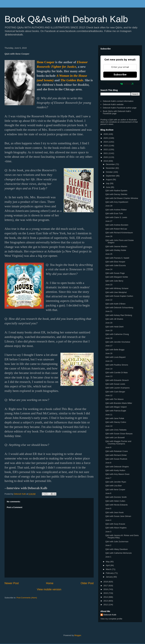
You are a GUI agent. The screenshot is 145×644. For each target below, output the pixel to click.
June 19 (109, 330)
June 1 (108, 557)
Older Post (87, 583)
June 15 (109, 361)
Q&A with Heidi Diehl (114, 327)
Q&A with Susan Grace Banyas (119, 434)
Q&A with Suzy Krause (115, 524)
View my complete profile (111, 619)
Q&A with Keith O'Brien (115, 304)
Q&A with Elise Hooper (115, 262)
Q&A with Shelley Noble (116, 250)
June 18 (109, 338)
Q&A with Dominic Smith (116, 497)
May (108, 562)
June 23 (109, 285)
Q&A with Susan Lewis (115, 384)
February (110, 573)
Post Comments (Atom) (27, 598)
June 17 (109, 346)
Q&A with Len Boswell (115, 438)
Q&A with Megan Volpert (116, 407)
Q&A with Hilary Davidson (116, 549)
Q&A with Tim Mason (114, 399)
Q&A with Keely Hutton (115, 470)
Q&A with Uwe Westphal (116, 292)
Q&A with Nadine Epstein (116, 191)
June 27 (109, 221)
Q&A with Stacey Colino (116, 422)
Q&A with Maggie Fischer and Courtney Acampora (118, 442)
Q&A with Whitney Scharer (117, 288)
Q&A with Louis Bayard (115, 357)
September (111, 176)
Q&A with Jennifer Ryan (116, 482)
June (108, 187)
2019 (106, 161)
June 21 (109, 311)
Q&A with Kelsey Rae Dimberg (119, 315)
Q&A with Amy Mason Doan (117, 474)
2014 (106, 597)
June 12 (109, 395)
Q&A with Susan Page (115, 273)
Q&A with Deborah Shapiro (117, 467)
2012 (106, 605)
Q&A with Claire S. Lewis (116, 217)
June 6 (108, 493)
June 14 (109, 369)
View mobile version (49, 589)
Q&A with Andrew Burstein (117, 225)
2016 (106, 589)
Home (50, 583)
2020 (106, 157)
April (108, 565)
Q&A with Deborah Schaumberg (119, 308)
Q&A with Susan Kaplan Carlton (119, 296)
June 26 (109, 236)
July (108, 183)
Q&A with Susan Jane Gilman (118, 516)
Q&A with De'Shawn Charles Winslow (122, 198)
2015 (106, 593)
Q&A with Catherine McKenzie (118, 553)
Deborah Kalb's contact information (118, 101)
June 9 (108, 447)
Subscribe (120, 75)
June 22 (109, 300)
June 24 (109, 269)
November (111, 168)
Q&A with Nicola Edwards (116, 505)
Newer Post (12, 583)
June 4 (108, 520)
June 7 (108, 478)
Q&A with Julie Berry (114, 281)
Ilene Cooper (46, 62)
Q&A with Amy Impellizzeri (117, 202)
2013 (106, 601)
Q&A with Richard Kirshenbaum (119, 233)
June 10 (109, 426)
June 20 (109, 323)
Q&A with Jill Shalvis (114, 319)
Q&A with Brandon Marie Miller (119, 403)
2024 (106, 142)
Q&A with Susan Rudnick (116, 459)
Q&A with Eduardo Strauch (117, 380)
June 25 (109, 254)
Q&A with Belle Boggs (115, 350)
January (110, 577)
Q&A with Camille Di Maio (116, 373)
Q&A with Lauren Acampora (117, 388)
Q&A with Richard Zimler (116, 455)
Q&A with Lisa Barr (114, 486)
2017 (106, 586)
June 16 (109, 353)
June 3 (108, 532)
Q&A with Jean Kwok (114, 512)
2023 (106, 146)
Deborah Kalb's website (113, 104)
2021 (106, 153)
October (110, 172)
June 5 (108, 509)
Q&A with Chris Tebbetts (116, 430)
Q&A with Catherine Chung (117, 334)
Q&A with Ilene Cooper (115, 490)
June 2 (108, 545)
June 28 (109, 206)
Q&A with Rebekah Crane (116, 451)
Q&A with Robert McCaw (116, 229)
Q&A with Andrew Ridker (116, 210)
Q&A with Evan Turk (114, 213)
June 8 (108, 463)
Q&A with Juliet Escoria (115, 265)
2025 (106, 138)
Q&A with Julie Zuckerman (117, 542)
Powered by (120, 84)
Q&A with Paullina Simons (117, 365)
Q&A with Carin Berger (115, 392)
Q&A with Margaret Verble (117, 277)
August (109, 180)
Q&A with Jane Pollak (115, 418)
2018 (106, 582)
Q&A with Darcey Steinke (116, 194)
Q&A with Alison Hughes (116, 528)
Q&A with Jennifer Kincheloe (118, 342)
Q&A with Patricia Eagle (116, 411)
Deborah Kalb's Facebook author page (120, 108)
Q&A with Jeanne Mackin (116, 246)
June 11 (109, 415)
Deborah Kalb (110, 615)
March (109, 569)
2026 (106, 134)
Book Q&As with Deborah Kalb (66, 19)
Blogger (78, 635)
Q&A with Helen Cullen (115, 501)
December (111, 164)
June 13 (109, 376)
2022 (106, 150)
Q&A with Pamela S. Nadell (117, 258)
